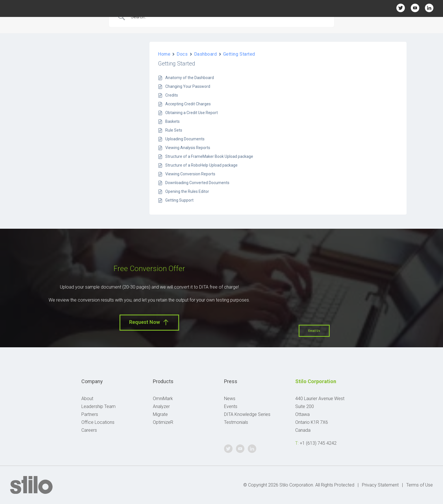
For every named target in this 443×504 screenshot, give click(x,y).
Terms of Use (420, 485)
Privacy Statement (380, 485)
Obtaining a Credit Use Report (192, 113)
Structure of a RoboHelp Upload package (201, 165)
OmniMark (163, 399)
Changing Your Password (188, 86)
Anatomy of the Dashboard (190, 78)
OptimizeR (163, 422)
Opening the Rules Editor (187, 191)
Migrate (160, 414)
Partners (90, 414)
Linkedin (429, 8)
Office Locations (98, 422)
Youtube (415, 8)
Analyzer (161, 406)
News (230, 399)
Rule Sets (174, 130)
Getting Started (239, 54)
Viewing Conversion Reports (190, 174)
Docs (182, 54)
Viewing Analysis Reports (188, 148)
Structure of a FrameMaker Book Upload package (209, 156)
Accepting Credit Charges (188, 104)
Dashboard (206, 54)
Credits (172, 95)
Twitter (401, 8)
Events (231, 406)
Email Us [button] (314, 331)
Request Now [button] (149, 322)
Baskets (172, 121)
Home (164, 54)
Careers (89, 430)
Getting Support (179, 200)
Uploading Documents (185, 139)
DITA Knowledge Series (247, 414)
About (87, 399)
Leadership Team (98, 406)
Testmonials (236, 422)
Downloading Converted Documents (197, 183)
